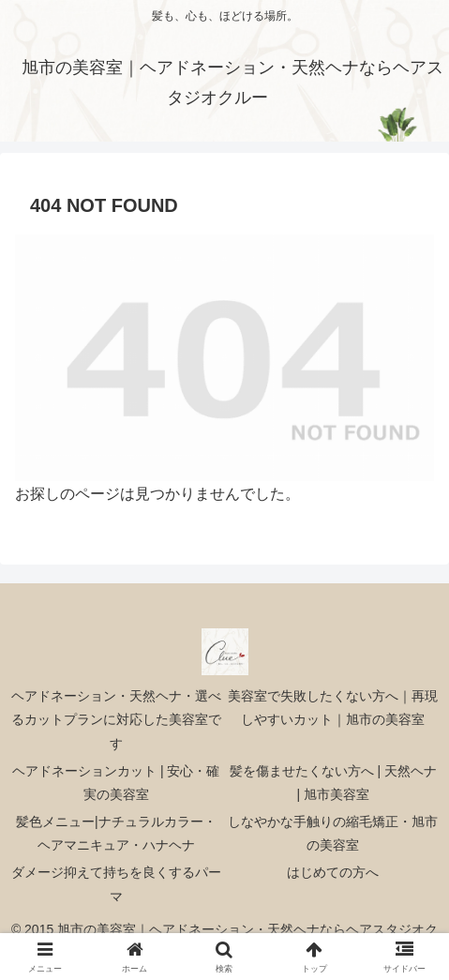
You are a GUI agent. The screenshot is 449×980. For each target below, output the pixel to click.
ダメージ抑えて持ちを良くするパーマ (116, 884)
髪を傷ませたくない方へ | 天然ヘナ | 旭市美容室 (333, 783)
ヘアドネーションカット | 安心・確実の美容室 (116, 783)
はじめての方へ (333, 872)
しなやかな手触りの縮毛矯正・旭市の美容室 (333, 833)
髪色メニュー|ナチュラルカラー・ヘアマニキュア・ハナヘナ (116, 833)
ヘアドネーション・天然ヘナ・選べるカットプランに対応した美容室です (116, 719)
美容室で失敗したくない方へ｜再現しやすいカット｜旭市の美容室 (333, 708)
